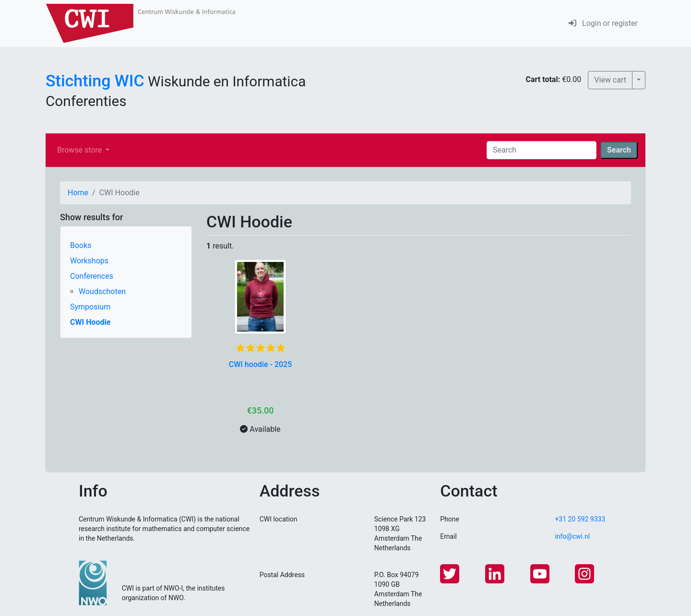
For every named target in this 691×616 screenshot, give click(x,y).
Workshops (89, 261)
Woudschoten (102, 291)
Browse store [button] (80, 150)
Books (81, 245)
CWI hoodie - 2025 (261, 364)
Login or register (603, 23)
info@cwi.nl (572, 536)
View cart (610, 80)
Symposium (90, 307)
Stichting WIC (95, 81)
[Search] (542, 150)
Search (619, 150)
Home (78, 193)
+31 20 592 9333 (580, 519)
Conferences (92, 276)
